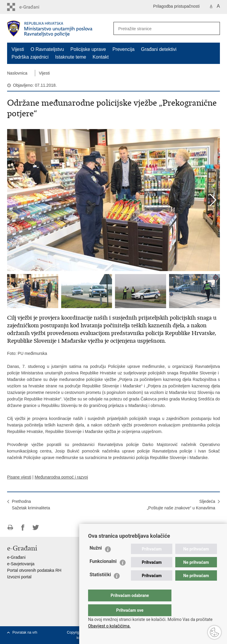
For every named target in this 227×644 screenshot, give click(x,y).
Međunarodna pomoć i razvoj (61, 477)
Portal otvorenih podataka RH (34, 570)
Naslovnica (17, 73)
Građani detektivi (159, 49)
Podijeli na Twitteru (36, 528)
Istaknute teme (70, 57)
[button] (213, 200)
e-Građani (16, 557)
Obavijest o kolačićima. (109, 626)
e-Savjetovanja (21, 564)
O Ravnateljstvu (47, 49)
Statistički (100, 586)
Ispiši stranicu (10, 528)
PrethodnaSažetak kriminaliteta (31, 505)
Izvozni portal (19, 577)
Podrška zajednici (30, 57)
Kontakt (100, 57)
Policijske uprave (88, 49)
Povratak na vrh (25, 632)
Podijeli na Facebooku (23, 528)
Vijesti (18, 49)
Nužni (96, 560)
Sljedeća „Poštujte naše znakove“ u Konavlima (181, 505)
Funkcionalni (103, 573)
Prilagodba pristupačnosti (176, 6)
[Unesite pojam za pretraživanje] (158, 29)
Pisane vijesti (19, 477)
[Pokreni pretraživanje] (213, 28)
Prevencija (123, 49)
